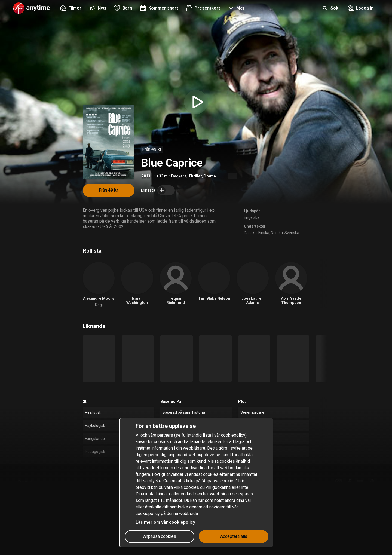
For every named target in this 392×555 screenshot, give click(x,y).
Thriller (195, 176)
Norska (277, 233)
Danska (250, 233)
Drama (210, 176)
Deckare (179, 176)
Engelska (252, 217)
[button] (236, 9)
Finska (264, 233)
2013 (146, 176)
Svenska (292, 233)
